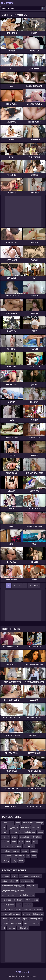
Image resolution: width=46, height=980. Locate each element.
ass (4, 827)
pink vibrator (25, 837)
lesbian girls (23, 928)
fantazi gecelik (8, 905)
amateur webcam (10, 895)
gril (4, 928)
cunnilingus (19, 856)
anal (11, 823)
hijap (25, 919)
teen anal (28, 905)
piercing (6, 860)
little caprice (38, 914)
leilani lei (27, 909)
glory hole (38, 909)
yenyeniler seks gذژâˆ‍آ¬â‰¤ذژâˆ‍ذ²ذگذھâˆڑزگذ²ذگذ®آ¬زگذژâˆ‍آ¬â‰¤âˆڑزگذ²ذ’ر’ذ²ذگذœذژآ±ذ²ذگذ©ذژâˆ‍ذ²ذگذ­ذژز (19, 891)
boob (34, 856)
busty (14, 860)
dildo (21, 860)
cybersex (12, 928)
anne (19, 905)
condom (6, 837)
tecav (18, 909)
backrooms (19, 900)
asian (18, 823)
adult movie (28, 823)
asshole (6, 846)
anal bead (25, 827)
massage (39, 823)
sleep (5, 919)
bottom (25, 851)
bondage (6, 851)
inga (32, 895)
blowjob (16, 851)
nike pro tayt (15, 919)
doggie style (13, 827)
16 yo (28, 900)
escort (14, 876)
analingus (36, 827)
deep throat (16, 846)
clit (28, 856)
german (6, 876)
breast (15, 837)
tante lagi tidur (36, 919)
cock (21, 842)
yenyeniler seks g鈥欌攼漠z (13, 886)
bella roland (36, 876)
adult (28, 842)
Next (36, 586)
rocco (36, 900)
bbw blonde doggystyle (12, 923)
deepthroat (7, 856)
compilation (32, 886)
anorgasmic (29, 846)
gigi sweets (7, 900)
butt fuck (37, 837)
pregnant (27, 914)
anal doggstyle (27, 881)
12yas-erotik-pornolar (11, 914)
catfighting (24, 876)
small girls (24, 895)
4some (5, 832)
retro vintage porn (32, 923)
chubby (34, 851)
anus (35, 842)
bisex (5, 823)
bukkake (6, 842)
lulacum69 (14, 881)
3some (40, 832)
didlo (14, 842)
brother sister (8, 909)
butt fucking (16, 832)
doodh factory (29, 832)
